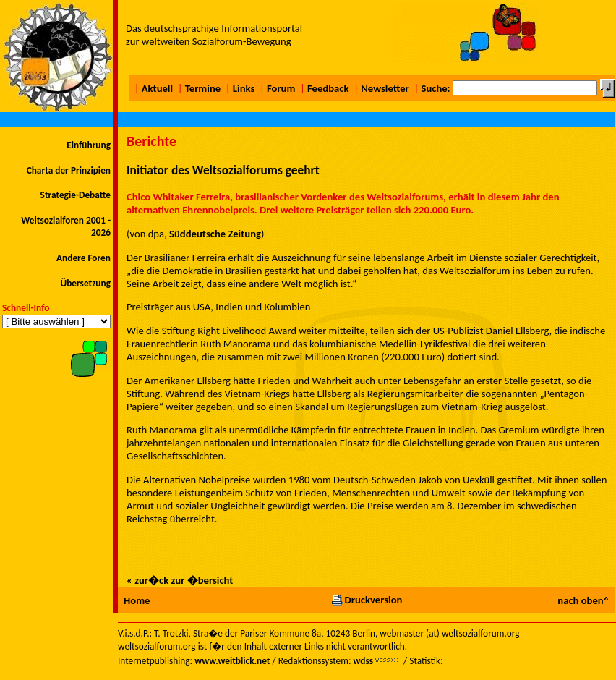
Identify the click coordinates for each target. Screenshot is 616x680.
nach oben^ (583, 600)
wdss (363, 661)
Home (137, 600)
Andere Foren (84, 258)
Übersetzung (85, 283)
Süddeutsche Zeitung (215, 234)
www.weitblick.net (232, 661)
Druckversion (367, 600)
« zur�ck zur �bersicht (180, 580)
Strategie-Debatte (76, 195)
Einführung (89, 145)
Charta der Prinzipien (69, 170)
